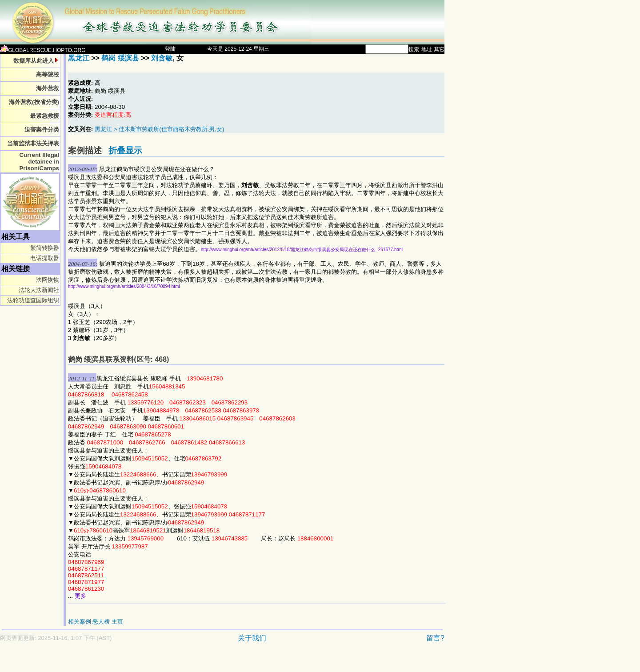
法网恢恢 (48, 280)
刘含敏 (162, 58)
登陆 (170, 49)
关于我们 (252, 638)
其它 (439, 49)
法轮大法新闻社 (39, 290)
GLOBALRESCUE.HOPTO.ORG (43, 50)
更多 (80, 596)
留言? (435, 638)
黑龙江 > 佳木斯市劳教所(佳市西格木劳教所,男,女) (159, 129)
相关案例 (80, 622)
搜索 (414, 49)
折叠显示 (125, 150)
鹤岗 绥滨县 (120, 58)
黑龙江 (79, 58)
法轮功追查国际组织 (33, 300)
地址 (427, 49)
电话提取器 (45, 258)
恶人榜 (101, 622)
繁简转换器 (45, 248)
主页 (117, 622)
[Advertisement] (191, 662)
